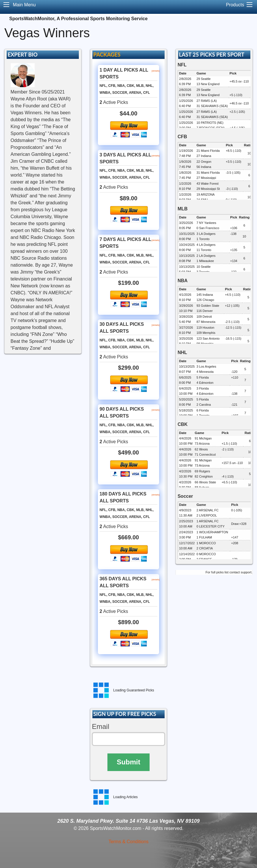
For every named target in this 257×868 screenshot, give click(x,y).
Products (235, 5)
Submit (128, 762)
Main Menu (24, 5)
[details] (156, 71)
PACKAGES (107, 55)
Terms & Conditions (129, 842)
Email (100, 726)
